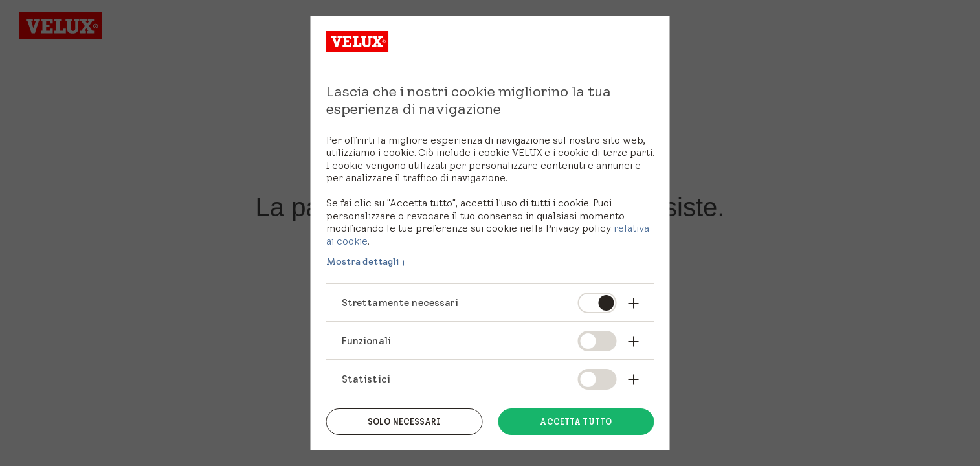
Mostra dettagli (363, 261)
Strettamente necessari (400, 303)
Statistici (366, 379)
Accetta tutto (576, 422)
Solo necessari (404, 422)
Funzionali (367, 341)
